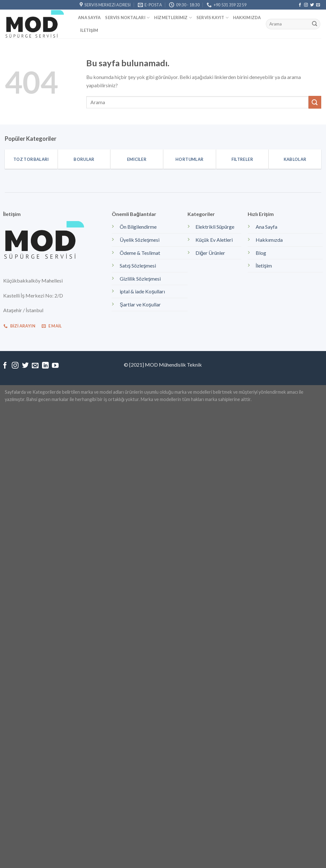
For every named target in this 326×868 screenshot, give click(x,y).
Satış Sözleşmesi (138, 265)
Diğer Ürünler (210, 253)
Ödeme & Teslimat (140, 253)
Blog (261, 253)
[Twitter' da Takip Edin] (312, 5)
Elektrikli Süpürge (215, 227)
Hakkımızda (247, 18)
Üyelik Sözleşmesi (140, 240)
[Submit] (315, 24)
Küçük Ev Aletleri (214, 240)
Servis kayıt (213, 18)
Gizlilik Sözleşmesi (140, 279)
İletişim (89, 30)
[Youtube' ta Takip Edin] (55, 366)
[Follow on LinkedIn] (45, 366)
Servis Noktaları (127, 18)
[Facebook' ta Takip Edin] (300, 5)
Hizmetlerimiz (173, 18)
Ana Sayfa (89, 18)
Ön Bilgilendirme (138, 227)
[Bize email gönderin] (318, 5)
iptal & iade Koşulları (142, 291)
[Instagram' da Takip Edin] (306, 5)
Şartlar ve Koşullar (140, 304)
